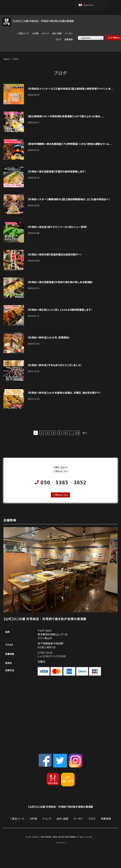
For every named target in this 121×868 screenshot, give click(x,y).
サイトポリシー (62, 843)
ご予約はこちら (60, 495)
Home (6, 59)
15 (78, 433)
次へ (85, 433)
